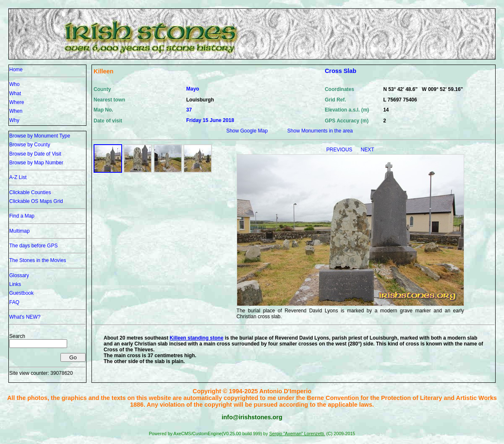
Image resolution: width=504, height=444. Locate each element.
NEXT (368, 150)
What (15, 93)
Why (14, 120)
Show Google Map (247, 131)
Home (16, 70)
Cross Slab (341, 71)
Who (14, 84)
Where (17, 102)
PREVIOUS (340, 150)
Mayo (193, 89)
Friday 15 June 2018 (210, 120)
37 (189, 110)
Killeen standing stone (196, 338)
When (16, 111)
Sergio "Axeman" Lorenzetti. (297, 434)
